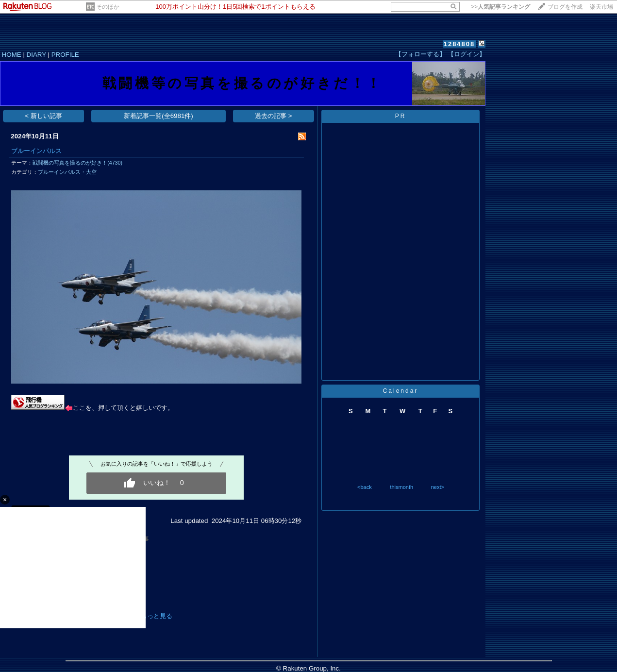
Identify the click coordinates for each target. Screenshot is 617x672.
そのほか (108, 7)
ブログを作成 (565, 7)
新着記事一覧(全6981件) (158, 116)
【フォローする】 (420, 54)
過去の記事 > (274, 116)
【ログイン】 (467, 54)
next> (438, 487)
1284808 (459, 44)
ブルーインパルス (36, 151)
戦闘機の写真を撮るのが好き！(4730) (77, 163)
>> (500, 7)
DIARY (36, 55)
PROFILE (65, 55)
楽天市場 (601, 7)
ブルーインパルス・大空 (67, 172)
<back (365, 487)
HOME (12, 55)
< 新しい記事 (43, 116)
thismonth (401, 487)
